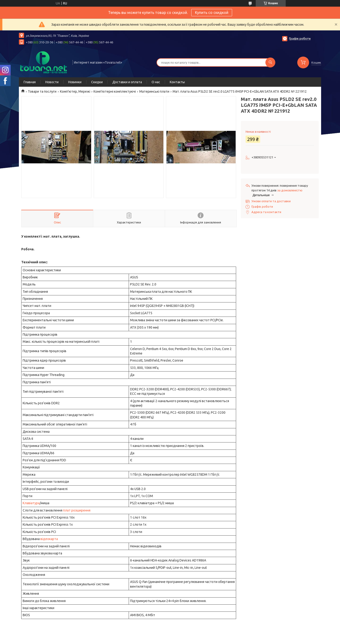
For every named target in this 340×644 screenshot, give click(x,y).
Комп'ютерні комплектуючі (115, 91)
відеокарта (49, 539)
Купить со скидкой (212, 12)
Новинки (75, 82)
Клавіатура (31, 503)
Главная (30, 82)
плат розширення (77, 510)
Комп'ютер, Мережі (75, 91)
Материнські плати (154, 91)
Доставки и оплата (127, 82)
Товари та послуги (42, 91)
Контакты (177, 82)
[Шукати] (270, 62)
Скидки (97, 82)
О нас (156, 82)
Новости (52, 82)
